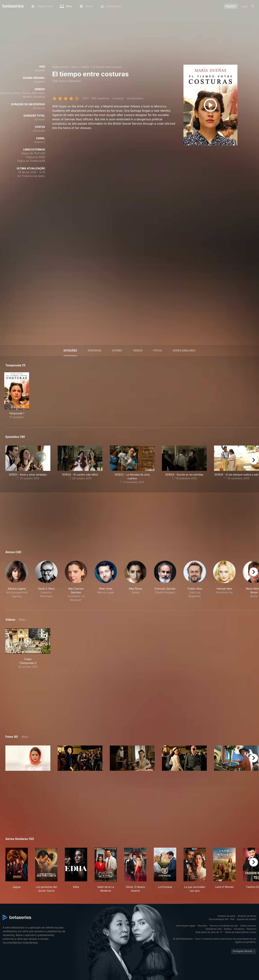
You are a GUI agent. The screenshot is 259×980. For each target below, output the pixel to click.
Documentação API (219, 919)
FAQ (232, 919)
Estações (70, 350)
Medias (228, 929)
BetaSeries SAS (214, 929)
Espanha (40, 70)
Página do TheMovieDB (31, 161)
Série (75, 67)
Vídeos (138, 350)
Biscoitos (202, 926)
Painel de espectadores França (241, 932)
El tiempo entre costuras (107, 67)
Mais (22, 620)
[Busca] (253, 6)
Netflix (85, 67)
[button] (17, 581)
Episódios (95, 350)
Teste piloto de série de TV (209, 932)
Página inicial (60, 67)
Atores (117, 350)
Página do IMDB (36, 157)
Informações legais (186, 926)
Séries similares (184, 350)
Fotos (157, 350)
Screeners (239, 929)
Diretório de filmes (247, 916)
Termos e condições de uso (224, 926)
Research (252, 929)
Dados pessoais (248, 926)
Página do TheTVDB (33, 153)
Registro (231, 6)
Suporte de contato (246, 919)
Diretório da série (226, 916)
